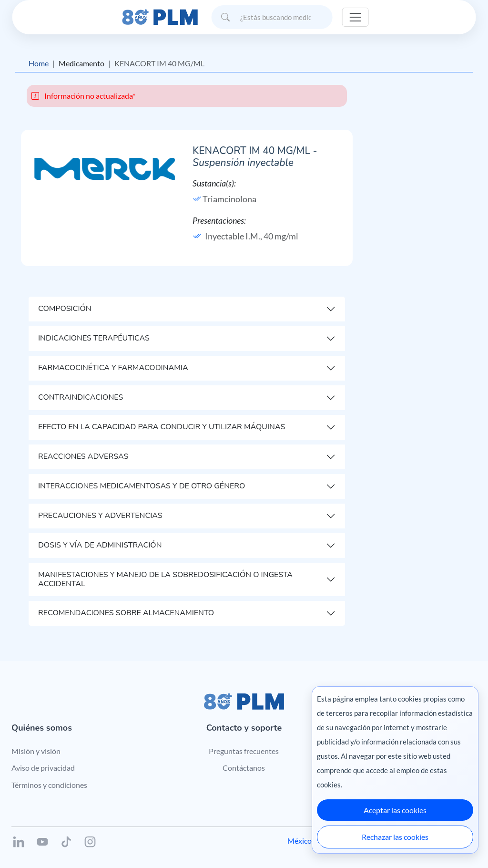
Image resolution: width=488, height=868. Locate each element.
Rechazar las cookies (395, 837)
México (300, 841)
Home (39, 63)
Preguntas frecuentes (244, 751)
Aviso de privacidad (43, 768)
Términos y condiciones (49, 785)
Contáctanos (244, 768)
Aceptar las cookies (395, 810)
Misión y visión (36, 751)
